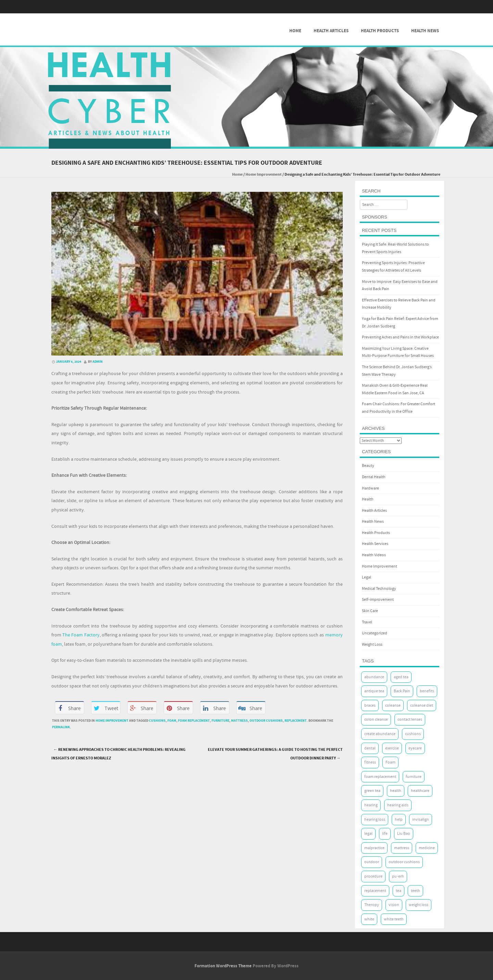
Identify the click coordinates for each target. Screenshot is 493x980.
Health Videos (374, 555)
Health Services (375, 544)
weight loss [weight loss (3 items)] (419, 905)
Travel (367, 622)
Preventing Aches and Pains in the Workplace (400, 337)
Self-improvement (378, 600)
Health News (425, 31)
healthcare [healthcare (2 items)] (420, 791)
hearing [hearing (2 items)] (371, 805)
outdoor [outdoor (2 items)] (372, 862)
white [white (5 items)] (369, 919)
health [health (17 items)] (396, 791)
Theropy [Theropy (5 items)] (372, 905)
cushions (157, 721)
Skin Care (370, 611)
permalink (61, 727)
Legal (366, 577)
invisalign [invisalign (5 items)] (421, 820)
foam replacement (194, 721)
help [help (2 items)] (399, 820)
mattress (239, 721)
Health (368, 499)
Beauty (368, 466)
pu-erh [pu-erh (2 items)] (398, 876)
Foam (172, 721)
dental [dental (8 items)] (370, 748)
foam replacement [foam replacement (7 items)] (380, 777)
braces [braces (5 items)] (370, 705)
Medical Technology (379, 589)
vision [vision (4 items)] (394, 905)
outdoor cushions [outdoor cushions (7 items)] (404, 862)
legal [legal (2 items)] (368, 834)
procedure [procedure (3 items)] (373, 876)
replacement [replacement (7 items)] (375, 891)
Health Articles (331, 31)
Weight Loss (372, 644)
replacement (296, 721)
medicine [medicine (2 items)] (427, 848)
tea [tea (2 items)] (399, 891)
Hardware (370, 488)
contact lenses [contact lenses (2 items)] (410, 720)
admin (98, 362)
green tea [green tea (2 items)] (372, 791)
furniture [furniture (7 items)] (414, 777)
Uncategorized (375, 633)
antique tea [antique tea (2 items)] (374, 691)
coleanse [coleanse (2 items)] (393, 705)
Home (295, 31)
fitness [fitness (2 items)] (370, 762)
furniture (220, 721)
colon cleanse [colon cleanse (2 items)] (376, 720)
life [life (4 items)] (385, 834)
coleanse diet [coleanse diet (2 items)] (422, 705)
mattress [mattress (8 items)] (402, 848)
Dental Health (374, 477)
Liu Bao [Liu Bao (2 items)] (404, 834)
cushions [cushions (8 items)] (413, 734)
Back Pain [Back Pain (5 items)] (402, 691)
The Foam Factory (81, 635)
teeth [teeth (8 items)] (415, 891)
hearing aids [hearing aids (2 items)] (398, 805)
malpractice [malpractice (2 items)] (374, 848)
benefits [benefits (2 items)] (427, 691)
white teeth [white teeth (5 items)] (394, 919)
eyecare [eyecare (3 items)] (415, 748)
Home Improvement (264, 175)
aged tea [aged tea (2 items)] (401, 677)
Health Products (380, 31)
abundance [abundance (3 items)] (374, 677)
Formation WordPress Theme (223, 966)
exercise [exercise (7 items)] (392, 748)
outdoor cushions (266, 721)
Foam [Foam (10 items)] (390, 762)
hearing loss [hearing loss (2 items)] (375, 820)
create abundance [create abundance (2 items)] (380, 734)
